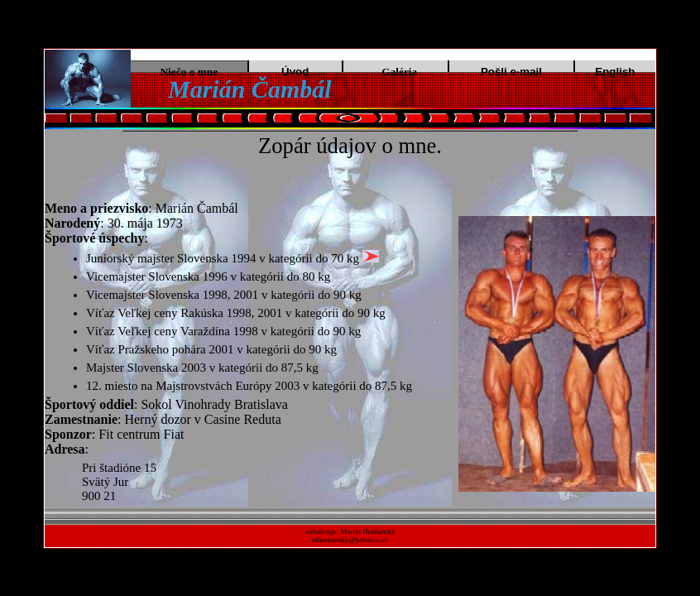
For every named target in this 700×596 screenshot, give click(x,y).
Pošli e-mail (511, 72)
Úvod (295, 72)
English (615, 72)
